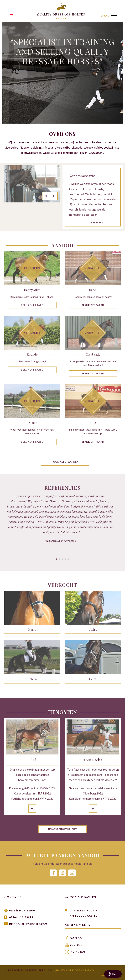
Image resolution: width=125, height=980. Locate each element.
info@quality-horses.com (28, 924)
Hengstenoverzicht (62, 830)
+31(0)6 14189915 (21, 917)
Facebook (77, 938)
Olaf (32, 760)
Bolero (32, 679)
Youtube (76, 945)
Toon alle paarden (65, 462)
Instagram (77, 952)
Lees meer (96, 223)
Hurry (32, 629)
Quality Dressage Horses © (74, 970)
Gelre (93, 679)
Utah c (93, 629)
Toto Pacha (93, 760)
